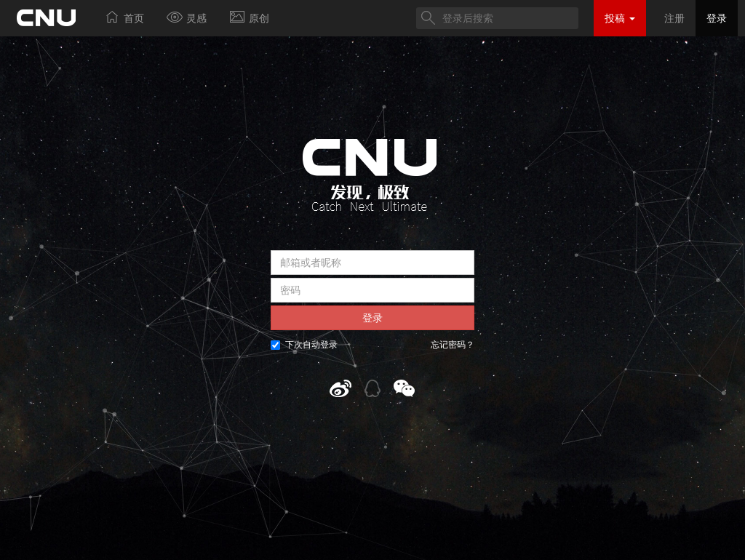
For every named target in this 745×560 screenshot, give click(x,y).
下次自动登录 (304, 345)
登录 (717, 18)
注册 (674, 18)
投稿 (620, 18)
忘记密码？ (453, 345)
